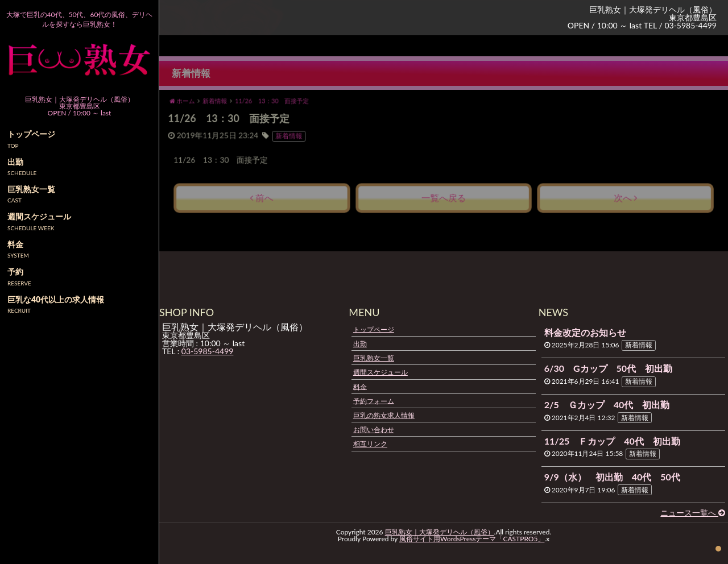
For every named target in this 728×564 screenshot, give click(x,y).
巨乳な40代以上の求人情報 (56, 299)
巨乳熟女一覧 (374, 358)
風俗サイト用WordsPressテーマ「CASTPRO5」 (472, 539)
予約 (15, 271)
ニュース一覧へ (693, 513)
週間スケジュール (380, 372)
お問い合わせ (374, 430)
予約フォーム (374, 401)
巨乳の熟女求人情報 (384, 415)
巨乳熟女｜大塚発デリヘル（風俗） (440, 532)
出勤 (360, 344)
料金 (360, 386)
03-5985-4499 (208, 351)
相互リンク (370, 444)
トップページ (374, 329)
